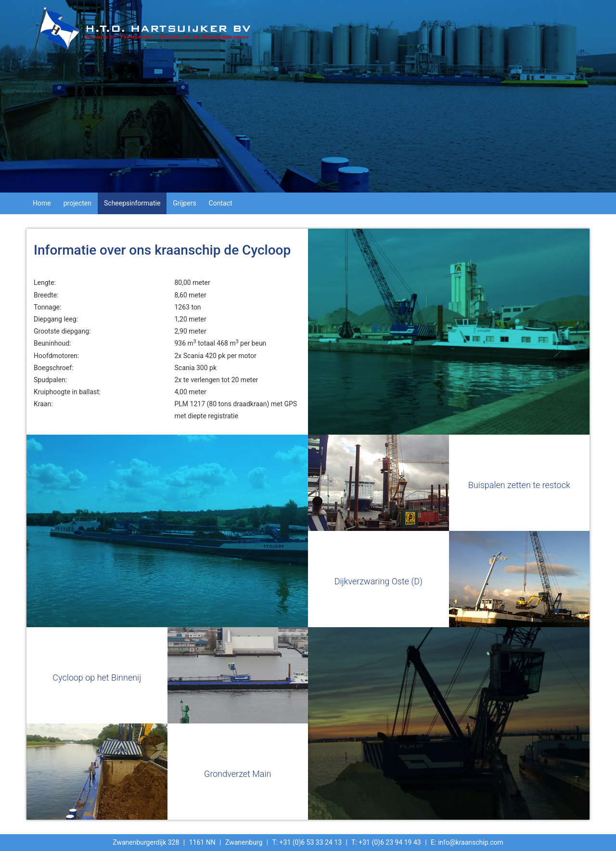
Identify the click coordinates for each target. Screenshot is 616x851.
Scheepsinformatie (132, 203)
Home (42, 203)
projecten (77, 203)
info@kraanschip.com (471, 842)
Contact (221, 203)
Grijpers (184, 203)
